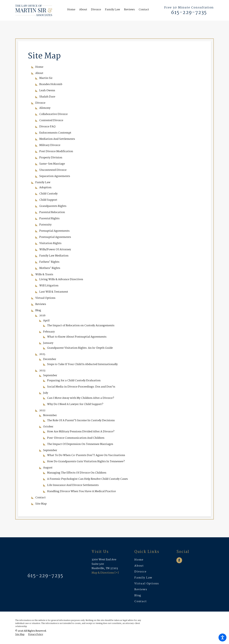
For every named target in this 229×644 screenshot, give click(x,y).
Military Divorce (50, 145)
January (48, 343)
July (46, 393)
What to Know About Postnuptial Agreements (77, 337)
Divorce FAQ (47, 127)
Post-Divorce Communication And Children (76, 438)
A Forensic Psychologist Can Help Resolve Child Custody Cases (87, 479)
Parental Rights (49, 218)
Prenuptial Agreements (54, 231)
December (50, 359)
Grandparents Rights (53, 206)
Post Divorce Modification (56, 151)
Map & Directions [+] (105, 573)
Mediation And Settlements (57, 139)
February (49, 332)
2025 (42, 354)
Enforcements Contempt (55, 133)
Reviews (41, 304)
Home (39, 67)
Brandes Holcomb (51, 84)
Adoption (45, 187)
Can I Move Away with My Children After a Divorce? (81, 398)
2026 (42, 315)
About (39, 73)
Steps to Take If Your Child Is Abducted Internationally (82, 364)
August (48, 468)
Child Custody (48, 194)
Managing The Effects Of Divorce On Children (77, 473)
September (50, 375)
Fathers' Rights (49, 262)
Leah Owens (47, 90)
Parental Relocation (52, 212)
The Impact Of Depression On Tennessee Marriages (80, 444)
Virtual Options (45, 298)
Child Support (48, 200)
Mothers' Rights (50, 268)
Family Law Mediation (54, 256)
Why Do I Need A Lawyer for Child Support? (75, 404)
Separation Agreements (55, 176)
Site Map (41, 504)
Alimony (45, 108)
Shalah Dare (47, 97)
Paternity (45, 225)
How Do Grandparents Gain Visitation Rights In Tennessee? (86, 461)
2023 (42, 370)
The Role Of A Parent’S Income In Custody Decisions (81, 420)
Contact (40, 498)
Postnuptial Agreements (55, 237)
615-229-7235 (189, 13)
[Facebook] (179, 560)
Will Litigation (49, 286)
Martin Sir (46, 78)
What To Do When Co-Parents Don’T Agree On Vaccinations (86, 455)
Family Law (43, 182)
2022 (42, 410)
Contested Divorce (51, 120)
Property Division (51, 158)
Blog (38, 310)
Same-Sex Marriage (52, 164)
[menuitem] (72, 10)
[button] (222, 637)
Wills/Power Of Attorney (55, 249)
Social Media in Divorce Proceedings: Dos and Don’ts (81, 387)
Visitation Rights (50, 243)
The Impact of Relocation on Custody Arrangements (81, 325)
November (50, 415)
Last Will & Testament (54, 292)
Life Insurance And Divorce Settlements (73, 485)
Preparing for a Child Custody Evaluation (74, 381)
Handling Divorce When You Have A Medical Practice (81, 491)
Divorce (40, 103)
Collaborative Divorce (53, 114)
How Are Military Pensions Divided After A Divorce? (81, 432)
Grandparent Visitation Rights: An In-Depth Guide (80, 348)
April (46, 321)
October (48, 427)
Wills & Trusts (44, 274)
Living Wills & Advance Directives (61, 279)
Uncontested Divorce (53, 170)
